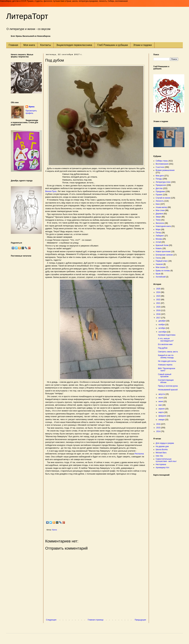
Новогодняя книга (163, 226)
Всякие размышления (165, 170)
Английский (161, 277)
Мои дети (160, 176)
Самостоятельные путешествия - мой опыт (166, 460)
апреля (162, 409)
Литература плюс (163, 182)
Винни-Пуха (51, 191)
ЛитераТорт (27, 16)
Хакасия (159, 264)
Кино (158, 204)
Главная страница (96, 620)
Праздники (160, 192)
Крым (158, 274)
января (162, 420)
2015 (159, 428)
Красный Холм (162, 245)
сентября (163, 332)
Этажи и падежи (142, 45)
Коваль (159, 248)
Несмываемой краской (168, 390)
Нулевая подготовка (167, 335)
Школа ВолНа (162, 450)
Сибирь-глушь (162, 161)
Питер (158, 233)
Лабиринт (160, 236)
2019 (159, 310)
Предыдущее (140, 620)
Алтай (158, 242)
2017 (159, 318)
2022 (159, 300)
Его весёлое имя (165, 344)
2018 (159, 314)
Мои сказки (160, 267)
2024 (159, 292)
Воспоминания (162, 164)
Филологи (160, 223)
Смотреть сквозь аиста (168, 352)
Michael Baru (161, 453)
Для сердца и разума (165, 443)
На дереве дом (162, 446)
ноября (162, 325)
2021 (159, 303)
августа (162, 394)
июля (161, 398)
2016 (159, 424)
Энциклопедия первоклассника (74, 45)
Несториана (161, 464)
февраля (163, 416)
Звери (158, 217)
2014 (159, 431)
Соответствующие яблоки (166, 381)
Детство (159, 188)
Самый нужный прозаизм (165, 375)
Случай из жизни (163, 198)
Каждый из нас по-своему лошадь (166, 356)
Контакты (46, 45)
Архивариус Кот (163, 468)
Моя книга (29, 45)
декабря (162, 321)
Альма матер (161, 207)
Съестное (160, 167)
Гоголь (158, 258)
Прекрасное (161, 185)
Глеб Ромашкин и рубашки (113, 45)
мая (160, 405)
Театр (158, 220)
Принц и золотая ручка (168, 386)
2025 (159, 289)
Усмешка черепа (165, 365)
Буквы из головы (163, 271)
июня (161, 401)
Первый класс (162, 261)
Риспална (139, 454)
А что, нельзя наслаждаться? (166, 340)
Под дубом (163, 348)
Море (158, 230)
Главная (13, 45)
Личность (160, 201)
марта (161, 412)
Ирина (32, 107)
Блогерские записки (164, 255)
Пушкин (159, 195)
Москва (159, 239)
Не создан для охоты (167, 361)
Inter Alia (159, 456)
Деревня (159, 214)
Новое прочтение (163, 252)
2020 (159, 307)
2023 (159, 296)
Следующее (51, 620)
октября (162, 328)
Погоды (159, 179)
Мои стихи (160, 210)
